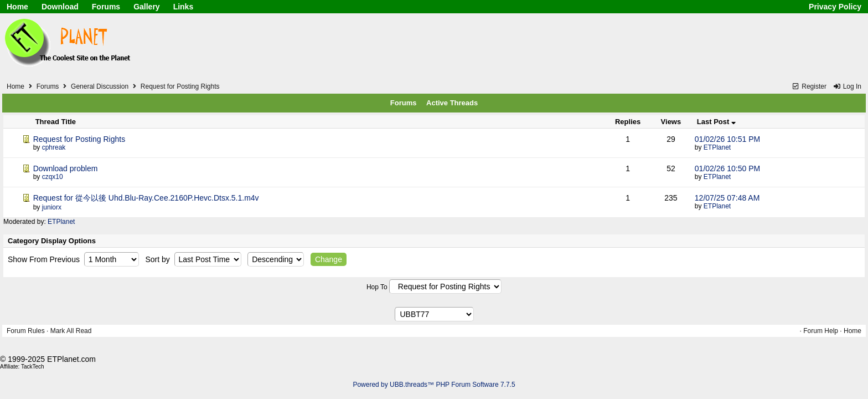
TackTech (33, 367)
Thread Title (56, 122)
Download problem (66, 168)
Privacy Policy (835, 7)
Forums (106, 7)
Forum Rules (26, 331)
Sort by (158, 259)
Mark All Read (71, 331)
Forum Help (821, 331)
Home (17, 7)
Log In (847, 86)
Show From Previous (45, 259)
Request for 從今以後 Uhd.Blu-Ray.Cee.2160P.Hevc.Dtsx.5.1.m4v (146, 198)
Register (809, 86)
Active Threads (452, 103)
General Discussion (100, 86)
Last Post (716, 122)
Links (184, 7)
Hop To (377, 287)
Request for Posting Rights (180, 86)
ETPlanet (717, 147)
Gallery (146, 7)
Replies (628, 122)
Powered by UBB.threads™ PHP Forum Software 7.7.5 (434, 385)
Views (671, 122)
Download (60, 7)
